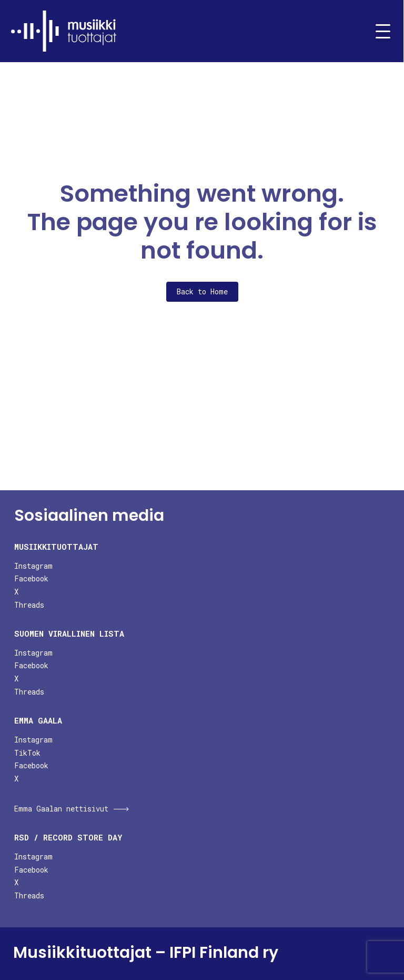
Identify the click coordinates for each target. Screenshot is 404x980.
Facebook (31, 578)
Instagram (33, 566)
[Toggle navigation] (379, 31)
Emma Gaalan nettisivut (61, 809)
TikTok (27, 753)
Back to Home (202, 291)
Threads (29, 605)
